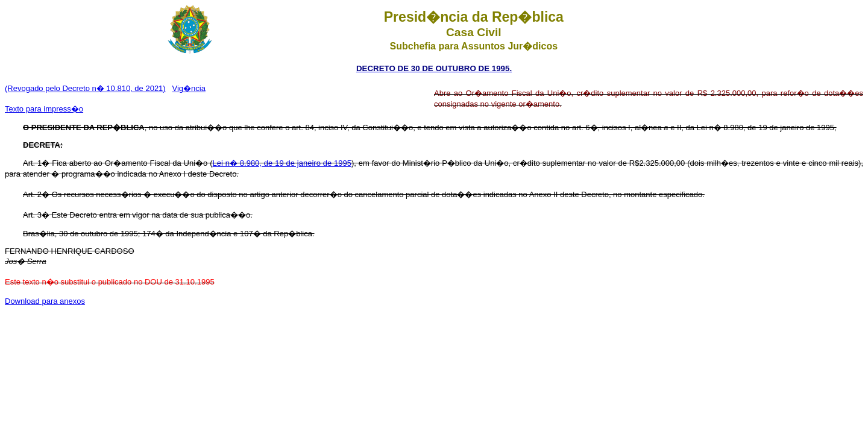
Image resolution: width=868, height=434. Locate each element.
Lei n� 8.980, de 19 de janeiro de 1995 (282, 163)
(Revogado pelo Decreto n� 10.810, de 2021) (85, 88)
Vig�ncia (189, 88)
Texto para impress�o (44, 109)
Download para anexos (45, 301)
